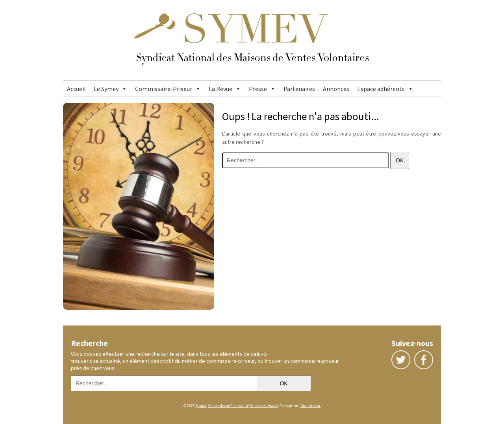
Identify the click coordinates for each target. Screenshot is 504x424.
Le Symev (106, 89)
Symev (201, 406)
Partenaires (299, 89)
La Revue (220, 89)
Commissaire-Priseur (164, 89)
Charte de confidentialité (229, 406)
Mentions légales (264, 406)
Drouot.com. (311, 406)
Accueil (76, 89)
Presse (258, 89)
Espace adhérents (381, 89)
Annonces (336, 89)
